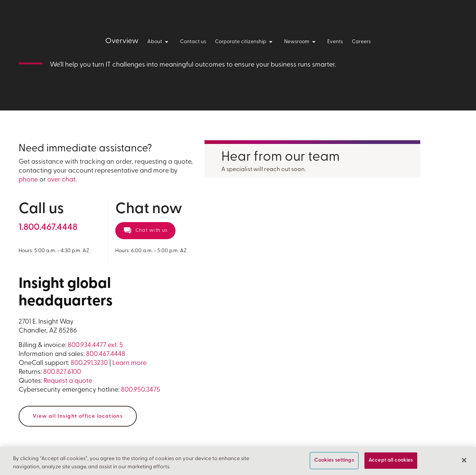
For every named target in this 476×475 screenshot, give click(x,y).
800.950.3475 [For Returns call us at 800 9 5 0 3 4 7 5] (141, 390)
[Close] (464, 460)
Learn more (129, 363)
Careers (361, 42)
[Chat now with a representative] (145, 231)
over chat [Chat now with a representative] (61, 180)
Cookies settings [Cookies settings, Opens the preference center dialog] (334, 461)
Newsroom (301, 42)
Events (335, 42)
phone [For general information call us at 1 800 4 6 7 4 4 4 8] (28, 180)
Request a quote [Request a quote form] (68, 381)
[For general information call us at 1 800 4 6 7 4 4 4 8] (48, 228)
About (159, 42)
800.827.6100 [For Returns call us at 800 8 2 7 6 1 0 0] (62, 372)
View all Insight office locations (78, 416)
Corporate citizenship (245, 42)
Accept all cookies (391, 461)
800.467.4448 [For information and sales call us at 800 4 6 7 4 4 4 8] (106, 354)
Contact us (193, 42)
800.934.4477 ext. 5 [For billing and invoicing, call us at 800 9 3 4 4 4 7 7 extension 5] (95, 345)
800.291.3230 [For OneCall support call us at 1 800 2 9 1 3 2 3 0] (89, 363)
